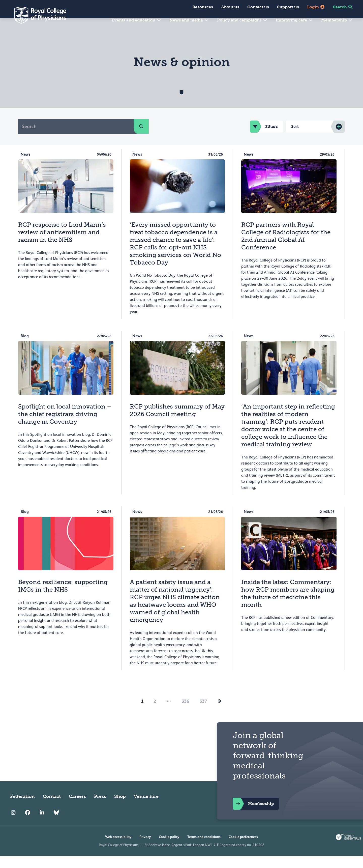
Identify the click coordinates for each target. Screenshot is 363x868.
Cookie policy (169, 849)
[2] (220, 713)
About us (230, 7)
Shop (120, 808)
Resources (203, 7)
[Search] (76, 138)
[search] (141, 138)
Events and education (137, 20)
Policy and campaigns (242, 20)
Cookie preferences (243, 849)
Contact (52, 808)
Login (316, 7)
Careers (77, 808)
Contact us (258, 7)
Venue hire (146, 808)
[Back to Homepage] (37, 15)
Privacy (145, 849)
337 (203, 713)
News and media (189, 20)
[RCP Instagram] (13, 825)
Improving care (294, 20)
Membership (337, 20)
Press (100, 808)
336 (185, 713)
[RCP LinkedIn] (42, 825)
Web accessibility (118, 849)
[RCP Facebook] (28, 825)
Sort (295, 139)
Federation (22, 808)
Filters (264, 139)
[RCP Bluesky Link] (56, 825)
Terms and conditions (204, 849)
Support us (288, 7)
